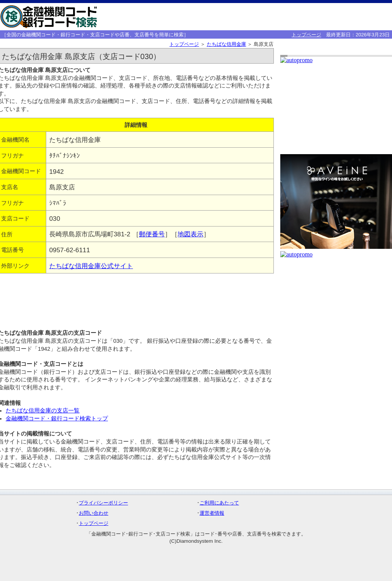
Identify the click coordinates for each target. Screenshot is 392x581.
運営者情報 (212, 513)
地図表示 (191, 234)
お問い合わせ (94, 513)
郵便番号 (152, 234)
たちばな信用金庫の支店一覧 (43, 411)
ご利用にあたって (219, 503)
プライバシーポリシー (103, 503)
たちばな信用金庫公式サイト (91, 266)
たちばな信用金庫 (226, 44)
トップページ (306, 35)
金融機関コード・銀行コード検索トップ (57, 419)
